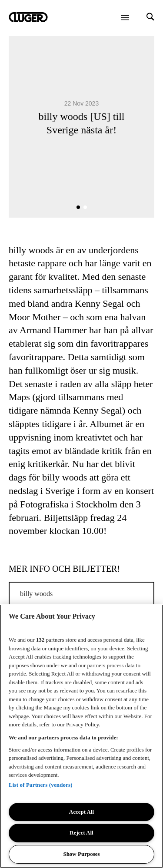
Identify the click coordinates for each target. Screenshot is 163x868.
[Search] (150, 18)
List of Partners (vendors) (41, 785)
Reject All (81, 833)
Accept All (81, 812)
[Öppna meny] (125, 17)
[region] (81, 736)
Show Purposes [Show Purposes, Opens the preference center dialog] (81, 854)
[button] (78, 207)
